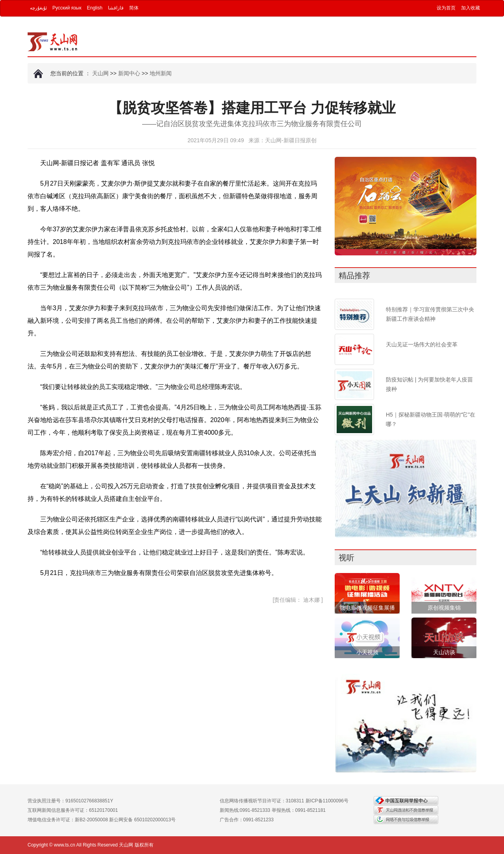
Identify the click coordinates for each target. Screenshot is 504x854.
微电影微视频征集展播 (367, 608)
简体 (134, 8)
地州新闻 (161, 73)
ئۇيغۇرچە (38, 8)
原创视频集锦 (444, 608)
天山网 (100, 73)
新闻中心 (129, 73)
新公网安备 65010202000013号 (142, 820)
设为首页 (446, 8)
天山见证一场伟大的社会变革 (422, 344)
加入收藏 (471, 8)
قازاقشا (116, 8)
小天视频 (367, 652)
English (95, 8)
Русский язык (67, 8)
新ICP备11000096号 (327, 801)
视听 (346, 558)
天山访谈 (444, 652)
